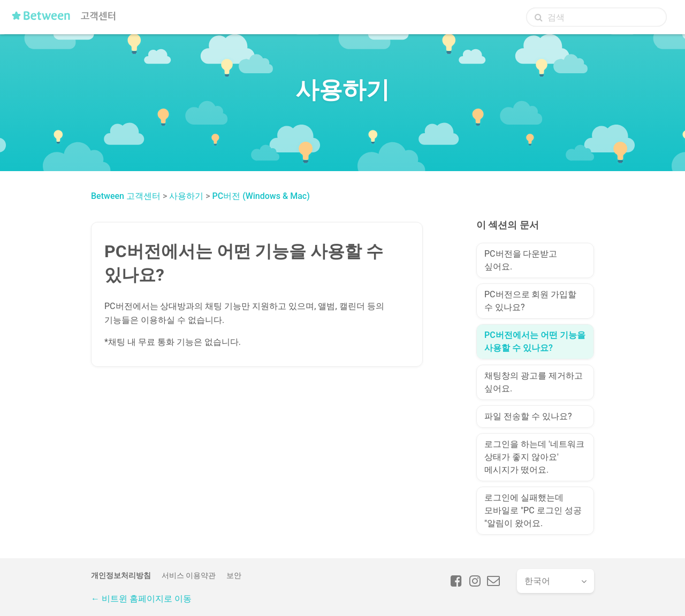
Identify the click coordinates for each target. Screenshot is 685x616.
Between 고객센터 (126, 196)
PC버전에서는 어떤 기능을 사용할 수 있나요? (535, 341)
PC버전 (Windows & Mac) (261, 196)
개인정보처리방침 (121, 575)
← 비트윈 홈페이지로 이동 (141, 599)
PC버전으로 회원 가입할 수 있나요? (530, 301)
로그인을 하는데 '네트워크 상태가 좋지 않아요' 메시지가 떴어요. (534, 457)
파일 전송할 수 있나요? (528, 416)
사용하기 (186, 196)
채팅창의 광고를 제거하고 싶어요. (534, 382)
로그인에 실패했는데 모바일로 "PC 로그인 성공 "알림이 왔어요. (533, 510)
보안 (234, 575)
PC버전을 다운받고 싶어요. (521, 260)
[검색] (596, 17)
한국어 (537, 581)
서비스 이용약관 (189, 575)
